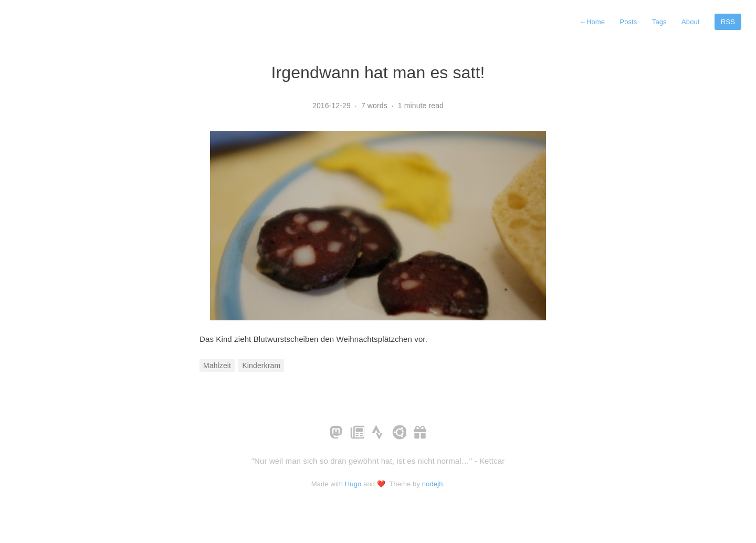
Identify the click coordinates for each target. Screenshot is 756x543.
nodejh (433, 484)
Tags (659, 22)
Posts (628, 22)
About (691, 22)
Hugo (353, 484)
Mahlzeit (217, 366)
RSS (728, 22)
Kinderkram (261, 366)
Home (592, 22)
